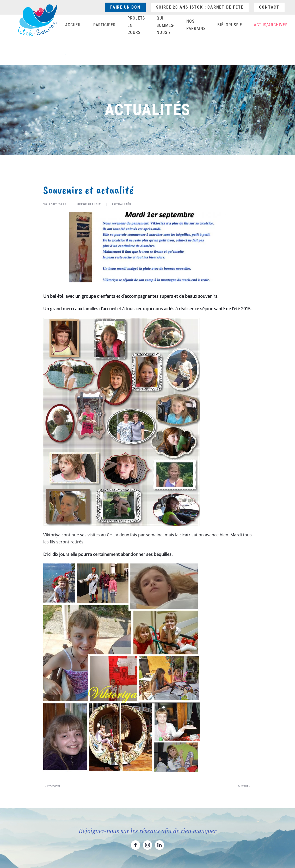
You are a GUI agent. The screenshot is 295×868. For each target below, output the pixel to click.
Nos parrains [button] (196, 25)
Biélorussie (230, 25)
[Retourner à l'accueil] (38, 20)
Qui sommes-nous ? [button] (166, 25)
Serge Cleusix (89, 204)
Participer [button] (105, 25)
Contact (269, 7)
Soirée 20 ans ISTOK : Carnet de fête (200, 7)
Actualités (122, 204)
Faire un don (125, 7)
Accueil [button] (73, 25)
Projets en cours (136, 25)
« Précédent (53, 786)
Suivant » (244, 786)
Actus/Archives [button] (271, 25)
